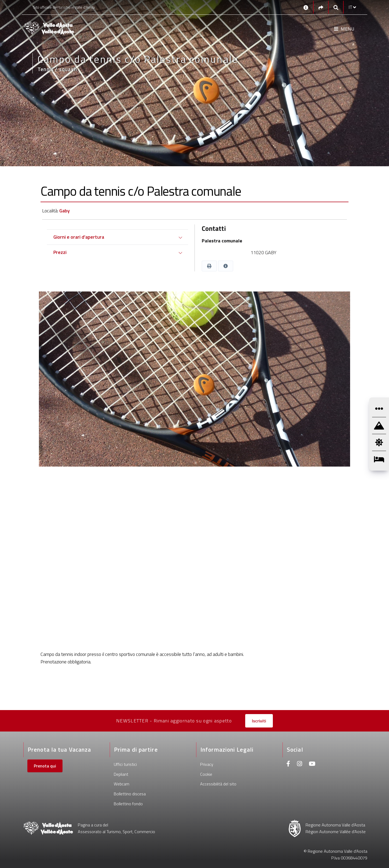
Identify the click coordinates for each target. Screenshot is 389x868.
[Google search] (336, 7)
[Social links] (321, 7)
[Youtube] (312, 764)
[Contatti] (306, 7)
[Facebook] (288, 764)
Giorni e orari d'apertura (79, 237)
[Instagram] (300, 764)
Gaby (65, 211)
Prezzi (60, 252)
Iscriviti (259, 721)
